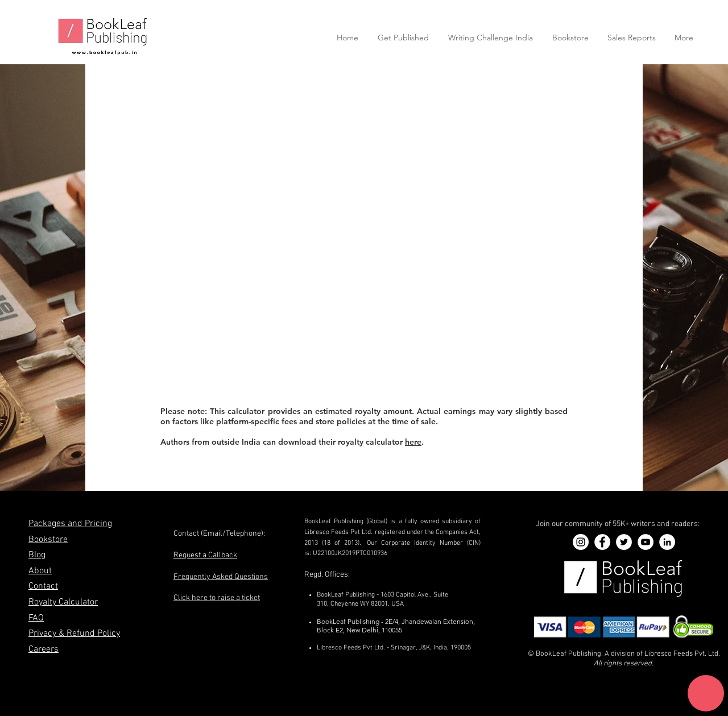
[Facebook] (602, 542)
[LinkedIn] (667, 542)
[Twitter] (624, 542)
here (413, 442)
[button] (706, 693)
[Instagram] (581, 542)
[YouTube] (646, 542)
